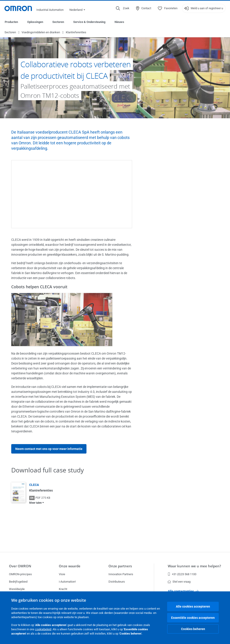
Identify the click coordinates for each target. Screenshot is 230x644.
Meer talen (35, 503)
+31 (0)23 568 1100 (182, 574)
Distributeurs (117, 582)
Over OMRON (20, 566)
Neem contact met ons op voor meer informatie (49, 449)
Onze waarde (70, 566)
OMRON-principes (20, 574)
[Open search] (123, 8)
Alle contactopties (183, 591)
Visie (62, 574)
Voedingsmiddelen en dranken (41, 32)
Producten (11, 22)
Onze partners (120, 566)
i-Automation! (67, 582)
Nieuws (119, 22)
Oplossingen (35, 22)
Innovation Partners (121, 574)
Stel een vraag (179, 582)
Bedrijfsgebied (18, 582)
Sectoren (58, 22)
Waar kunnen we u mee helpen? (194, 566)
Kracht (63, 589)
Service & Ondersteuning (89, 22)
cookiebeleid (43, 629)
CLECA (34, 485)
